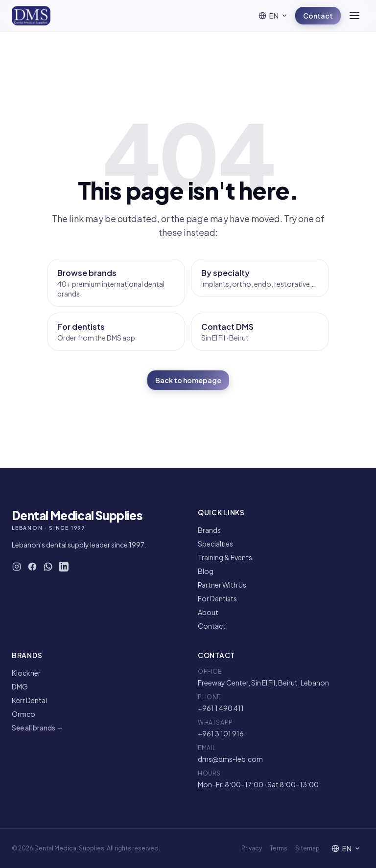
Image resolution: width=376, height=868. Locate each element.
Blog (206, 571)
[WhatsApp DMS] (48, 567)
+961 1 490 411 (221, 708)
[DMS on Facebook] (32, 567)
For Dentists (217, 598)
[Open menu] (354, 16)
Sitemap (307, 848)
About (208, 612)
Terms (279, 848)
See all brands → (37, 728)
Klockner (26, 673)
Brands (209, 530)
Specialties (215, 544)
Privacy (252, 848)
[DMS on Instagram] (17, 567)
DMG (20, 686)
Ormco (23, 714)
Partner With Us (222, 585)
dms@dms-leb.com (230, 759)
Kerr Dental (29, 700)
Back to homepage (188, 380)
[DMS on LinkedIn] (64, 567)
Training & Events (225, 557)
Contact (318, 16)
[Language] (273, 16)
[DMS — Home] (31, 16)
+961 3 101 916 (221, 733)
